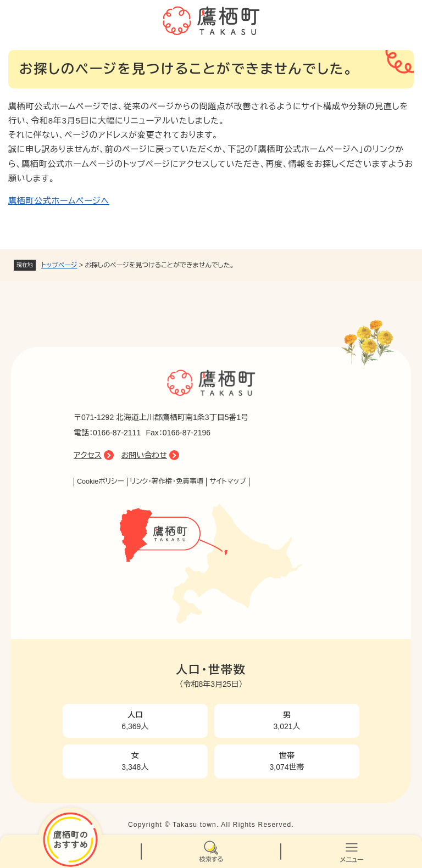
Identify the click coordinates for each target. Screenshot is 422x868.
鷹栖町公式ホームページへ (59, 201)
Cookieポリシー (101, 481)
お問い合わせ (144, 455)
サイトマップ (227, 481)
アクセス (88, 455)
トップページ (59, 265)
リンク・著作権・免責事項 (167, 481)
